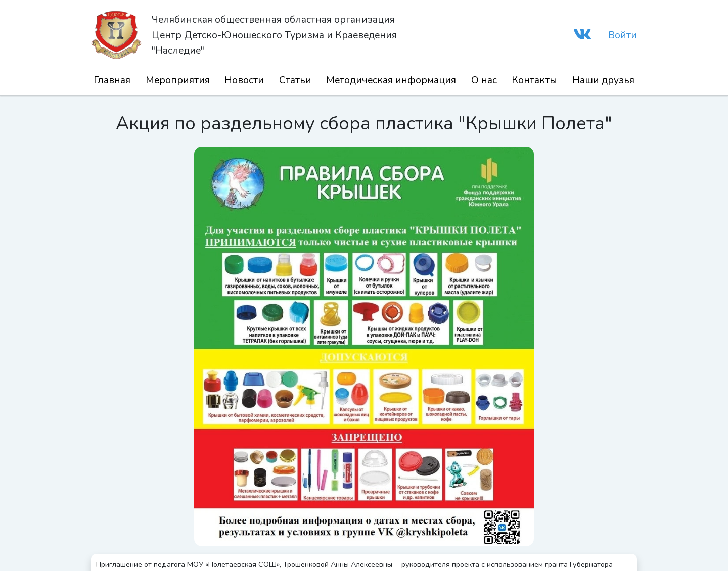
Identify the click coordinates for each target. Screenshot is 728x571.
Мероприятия (178, 80)
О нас (484, 80)
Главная (112, 80)
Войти (623, 35)
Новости (244, 80)
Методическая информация (391, 80)
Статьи (295, 80)
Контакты (534, 80)
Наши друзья (603, 80)
